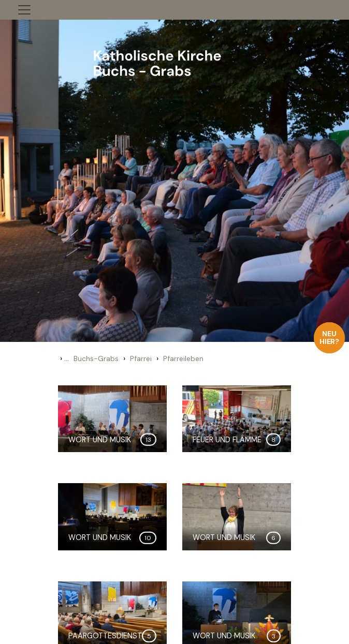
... (67, 358)
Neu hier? (330, 338)
